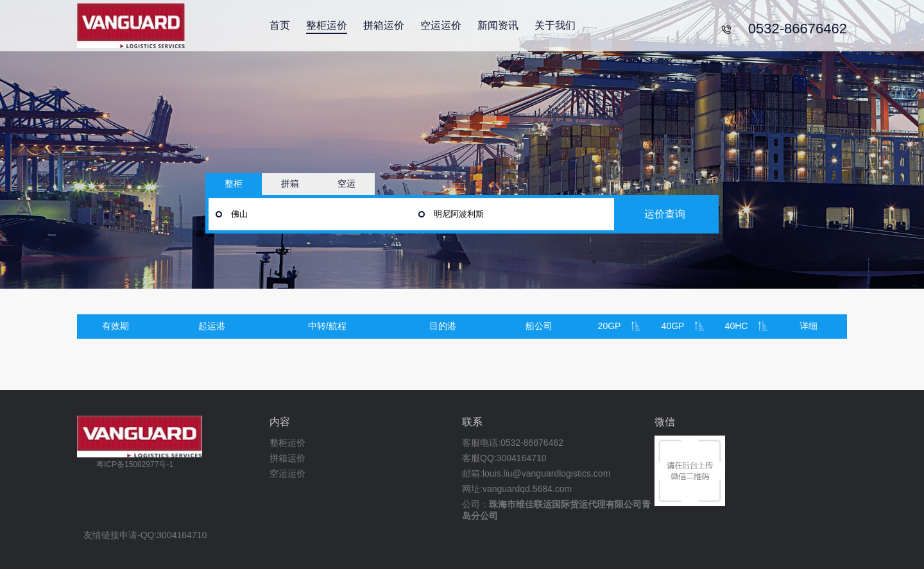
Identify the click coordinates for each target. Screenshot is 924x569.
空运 (346, 183)
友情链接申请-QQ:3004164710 (145, 535)
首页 (280, 25)
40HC (737, 326)
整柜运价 (327, 25)
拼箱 (290, 183)
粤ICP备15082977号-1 (135, 464)
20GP (610, 326)
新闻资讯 (498, 25)
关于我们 (555, 25)
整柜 (234, 183)
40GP (673, 326)
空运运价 (441, 25)
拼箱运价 (384, 25)
